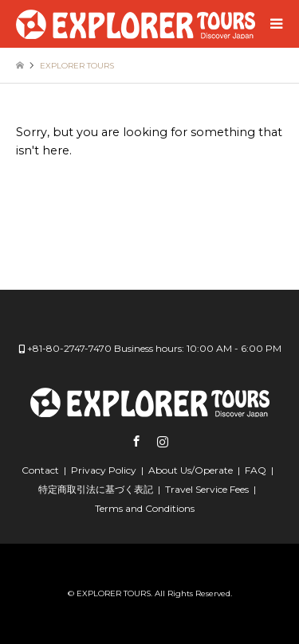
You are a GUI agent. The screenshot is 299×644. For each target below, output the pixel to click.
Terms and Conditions (145, 508)
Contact (40, 470)
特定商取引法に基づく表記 (96, 489)
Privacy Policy (104, 470)
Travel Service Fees (207, 489)
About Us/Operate (191, 470)
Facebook (136, 441)
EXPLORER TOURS (114, 593)
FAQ (256, 470)
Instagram (163, 441)
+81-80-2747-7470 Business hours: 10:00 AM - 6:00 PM (154, 348)
